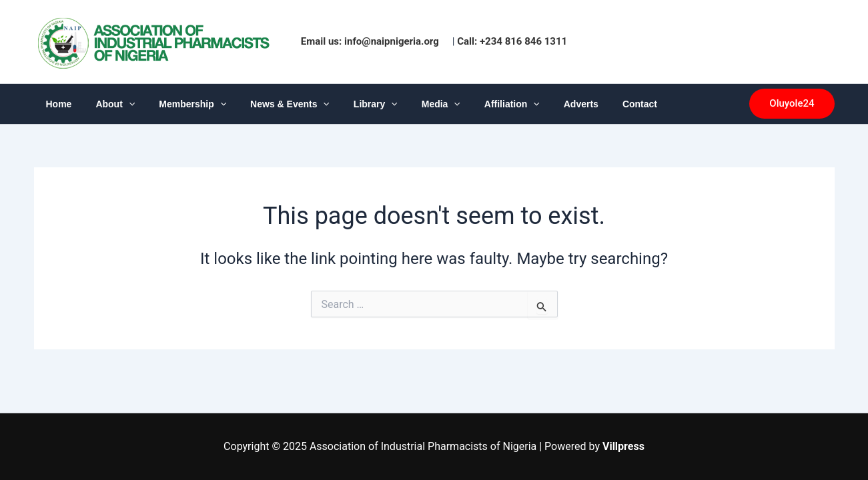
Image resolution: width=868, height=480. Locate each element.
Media (412, 104)
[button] (792, 104)
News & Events (271, 104)
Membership (179, 104)
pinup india (845, 42)
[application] (121, 104)
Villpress (623, 446)
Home (56, 104)
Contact (594, 104)
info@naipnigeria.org (392, 41)
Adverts (541, 104)
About (107, 104)
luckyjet (841, 42)
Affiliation (477, 104)
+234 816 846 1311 (523, 41)
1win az (848, 42)
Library (352, 104)
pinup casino (837, 42)
